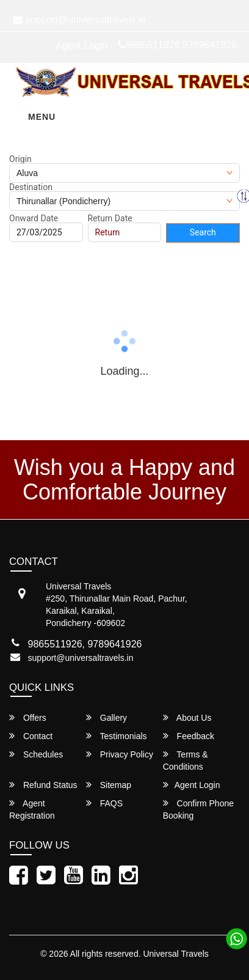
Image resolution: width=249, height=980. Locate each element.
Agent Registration (32, 809)
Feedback (189, 736)
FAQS (104, 803)
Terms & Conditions (186, 760)
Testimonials (117, 736)
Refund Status (43, 785)
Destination (31, 187)
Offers (28, 717)
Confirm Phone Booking (198, 809)
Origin (20, 159)
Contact (31, 736)
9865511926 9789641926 (177, 45)
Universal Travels (175, 954)
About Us (187, 717)
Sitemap (109, 785)
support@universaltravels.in (81, 658)
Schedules (36, 754)
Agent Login (81, 46)
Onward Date (34, 218)
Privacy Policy (120, 754)
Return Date (110, 218)
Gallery (106, 717)
